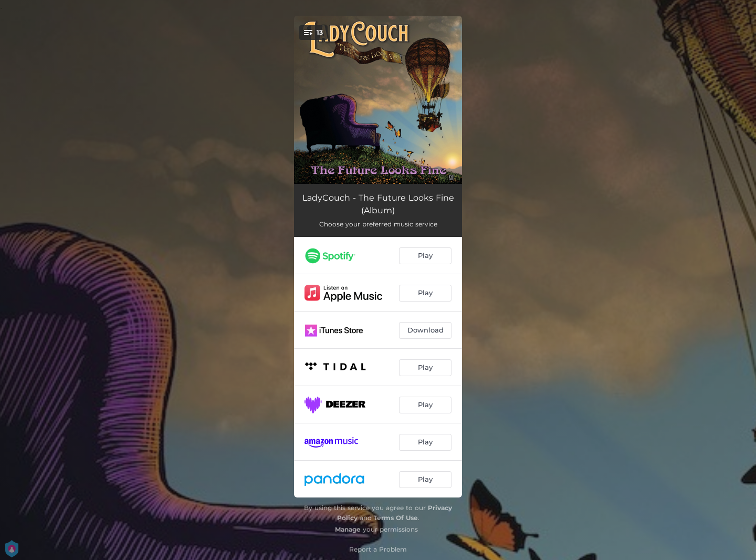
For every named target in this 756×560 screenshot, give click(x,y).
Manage (348, 529)
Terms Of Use (396, 518)
